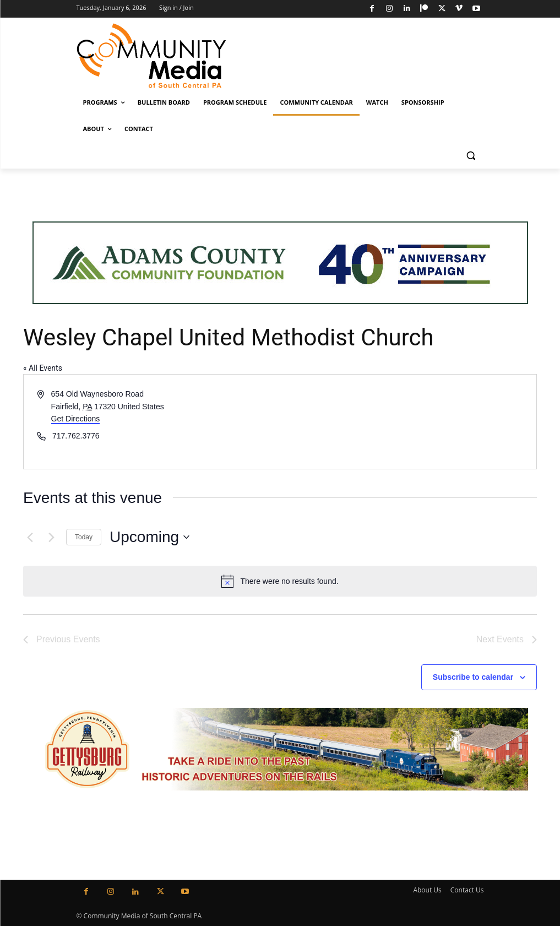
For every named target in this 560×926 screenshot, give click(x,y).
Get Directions (76, 419)
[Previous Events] (30, 537)
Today (84, 537)
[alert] (280, 581)
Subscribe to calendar (473, 677)
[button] (471, 156)
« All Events (43, 368)
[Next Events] (51, 537)
